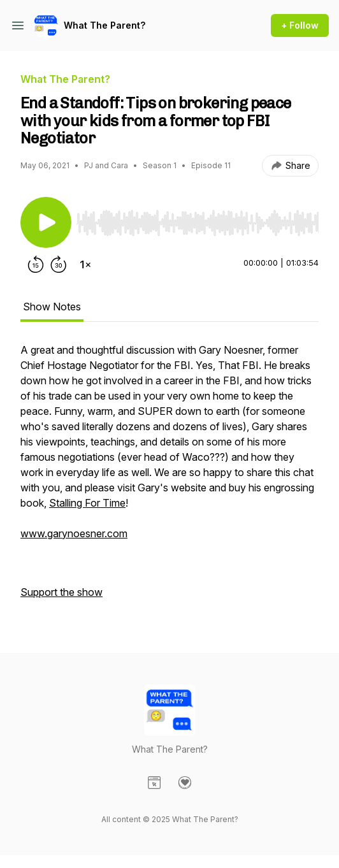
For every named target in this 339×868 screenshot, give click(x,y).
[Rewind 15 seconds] (36, 264)
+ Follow (300, 25)
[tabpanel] (169, 477)
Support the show (61, 592)
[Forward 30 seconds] (59, 264)
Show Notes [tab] (52, 307)
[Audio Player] (198, 219)
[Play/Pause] (46, 222)
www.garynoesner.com (74, 533)
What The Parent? (105, 25)
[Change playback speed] (85, 264)
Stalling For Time (87, 503)
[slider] (198, 223)
